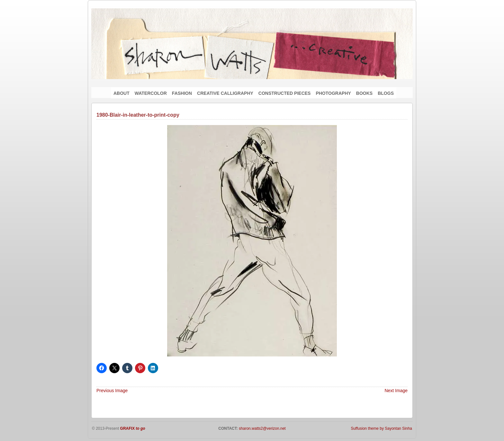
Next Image (396, 391)
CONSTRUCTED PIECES (285, 93)
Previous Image (112, 391)
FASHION (182, 93)
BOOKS (364, 93)
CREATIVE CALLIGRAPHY (225, 93)
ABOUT (122, 93)
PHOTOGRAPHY (333, 93)
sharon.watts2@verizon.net (262, 428)
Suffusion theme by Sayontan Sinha (381, 428)
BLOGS (386, 93)
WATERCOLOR (151, 93)
